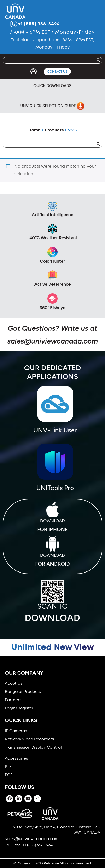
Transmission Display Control (33, 747)
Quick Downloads (52, 86)
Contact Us (57, 72)
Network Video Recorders (29, 739)
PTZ (8, 767)
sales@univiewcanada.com (52, 341)
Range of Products (23, 692)
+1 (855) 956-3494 (35, 24)
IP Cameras (16, 731)
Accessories (16, 758)
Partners (13, 700)
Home (34, 130)
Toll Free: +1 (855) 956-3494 (29, 845)
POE (9, 775)
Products (54, 130)
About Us (14, 683)
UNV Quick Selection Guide (52, 106)
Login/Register (19, 708)
